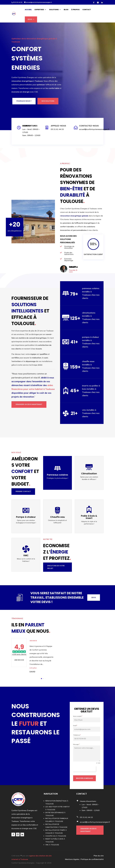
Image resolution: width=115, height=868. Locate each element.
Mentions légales (72, 859)
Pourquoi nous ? (24, 101)
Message (76, 744)
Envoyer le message (84, 778)
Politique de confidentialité (92, 859)
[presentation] (85, 769)
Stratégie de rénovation (69, 247)
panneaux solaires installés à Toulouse (91, 292)
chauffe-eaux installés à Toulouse (88, 365)
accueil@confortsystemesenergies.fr (94, 129)
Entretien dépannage (69, 260)
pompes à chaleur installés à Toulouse (91, 340)
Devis (94, 597)
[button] (41, 679)
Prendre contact (23, 491)
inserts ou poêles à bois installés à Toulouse (91, 389)
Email (75, 726)
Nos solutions (48, 101)
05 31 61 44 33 (18, 2)
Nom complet (78, 716)
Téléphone (77, 735)
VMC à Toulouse (52, 845)
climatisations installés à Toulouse (89, 316)
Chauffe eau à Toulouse (56, 836)
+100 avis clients (19, 654)
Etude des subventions (69, 253)
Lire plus (33, 668)
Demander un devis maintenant (29, 404)
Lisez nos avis (19, 660)
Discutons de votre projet (56, 567)
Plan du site (99, 856)
